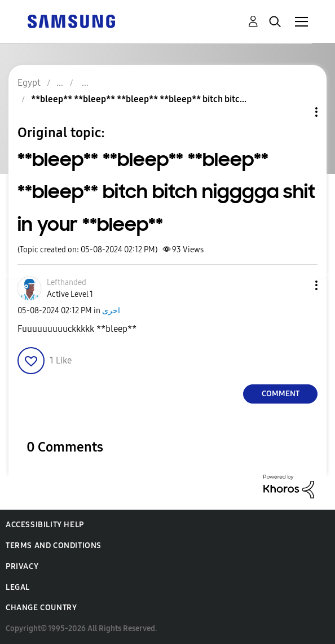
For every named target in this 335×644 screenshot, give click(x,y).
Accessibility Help (45, 525)
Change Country (41, 608)
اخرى (111, 311)
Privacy (22, 566)
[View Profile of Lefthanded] (67, 282)
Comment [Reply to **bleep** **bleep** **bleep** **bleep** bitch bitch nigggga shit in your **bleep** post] (281, 394)
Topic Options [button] (297, 112)
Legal (18, 587)
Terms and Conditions (54, 546)
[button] (298, 285)
